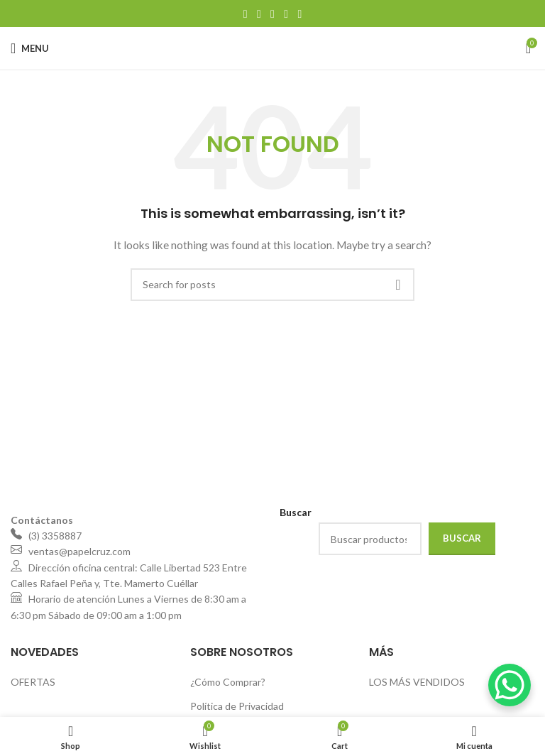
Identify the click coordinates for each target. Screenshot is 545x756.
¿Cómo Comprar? (228, 682)
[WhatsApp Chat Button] (510, 685)
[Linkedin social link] (286, 13)
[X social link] (259, 13)
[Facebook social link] (245, 13)
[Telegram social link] (300, 13)
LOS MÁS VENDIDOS (417, 682)
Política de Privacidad (237, 706)
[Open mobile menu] (30, 48)
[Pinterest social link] (272, 13)
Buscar (462, 538)
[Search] (272, 285)
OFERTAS (33, 682)
